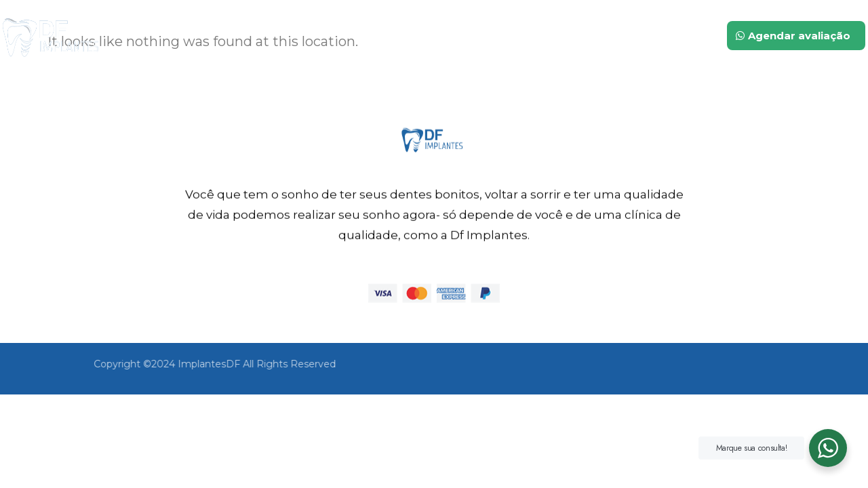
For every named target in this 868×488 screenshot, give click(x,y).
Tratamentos (569, 35)
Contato (657, 35)
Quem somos (462, 35)
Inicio (381, 35)
